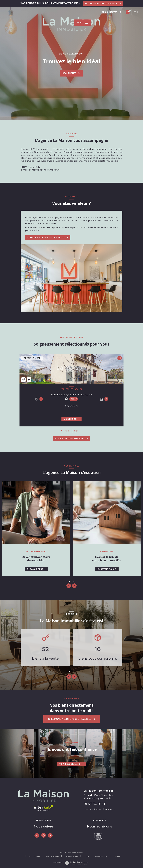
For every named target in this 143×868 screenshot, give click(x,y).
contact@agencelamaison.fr (100, 809)
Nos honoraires (35, 856)
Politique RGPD (102, 856)
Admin (87, 856)
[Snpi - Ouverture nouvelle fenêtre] (98, 837)
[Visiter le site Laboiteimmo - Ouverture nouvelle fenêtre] (76, 863)
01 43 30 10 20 (95, 804)
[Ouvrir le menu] (83, 23)
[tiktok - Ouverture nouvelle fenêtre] (50, 835)
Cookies (117, 856)
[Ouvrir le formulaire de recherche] (71, 73)
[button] (74, 431)
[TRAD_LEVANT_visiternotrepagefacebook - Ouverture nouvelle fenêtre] (37, 835)
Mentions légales (71, 856)
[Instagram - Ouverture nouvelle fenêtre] (44, 835)
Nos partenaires (53, 856)
